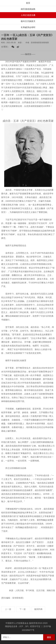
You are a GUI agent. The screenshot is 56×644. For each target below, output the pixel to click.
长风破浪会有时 (28, 27)
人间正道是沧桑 (28, 15)
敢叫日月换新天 (28, 21)
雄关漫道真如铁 (28, 9)
